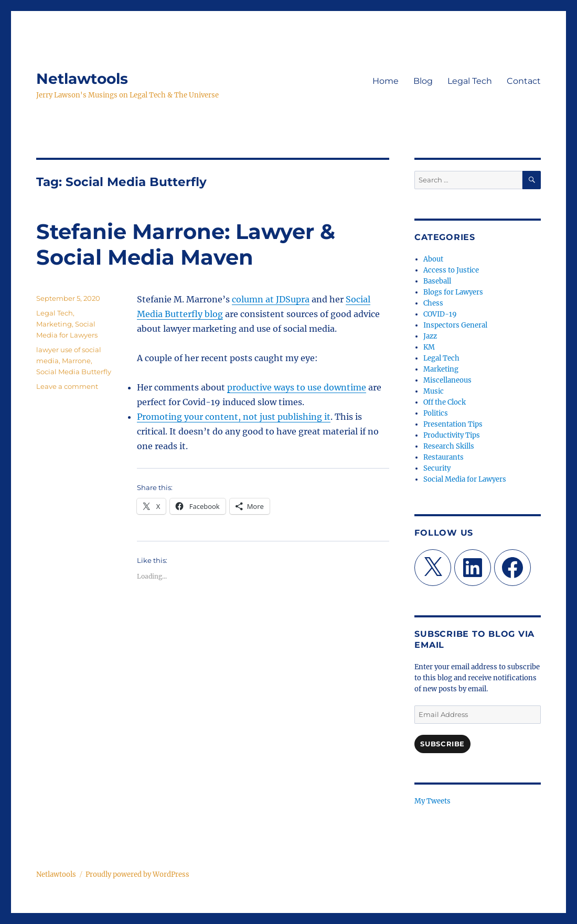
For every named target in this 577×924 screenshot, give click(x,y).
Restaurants (444, 457)
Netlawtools (82, 79)
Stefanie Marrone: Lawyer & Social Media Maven (186, 244)
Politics (436, 413)
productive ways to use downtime (297, 387)
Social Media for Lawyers (465, 479)
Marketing (54, 324)
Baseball (437, 281)
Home (386, 81)
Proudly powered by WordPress (137, 874)
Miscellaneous (447, 380)
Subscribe (442, 744)
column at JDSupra (271, 299)
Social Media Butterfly (74, 372)
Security (437, 468)
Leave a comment (67, 386)
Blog (423, 81)
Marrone (76, 361)
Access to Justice (451, 270)
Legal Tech (470, 81)
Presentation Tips (453, 424)
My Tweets (432, 801)
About (433, 259)
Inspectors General (455, 325)
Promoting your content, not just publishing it (234, 417)
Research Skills (449, 446)
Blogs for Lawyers (453, 292)
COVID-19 (440, 314)
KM (429, 347)
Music (434, 391)
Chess (433, 303)
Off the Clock (445, 402)
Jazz (430, 336)
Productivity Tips (452, 435)
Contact (524, 81)
